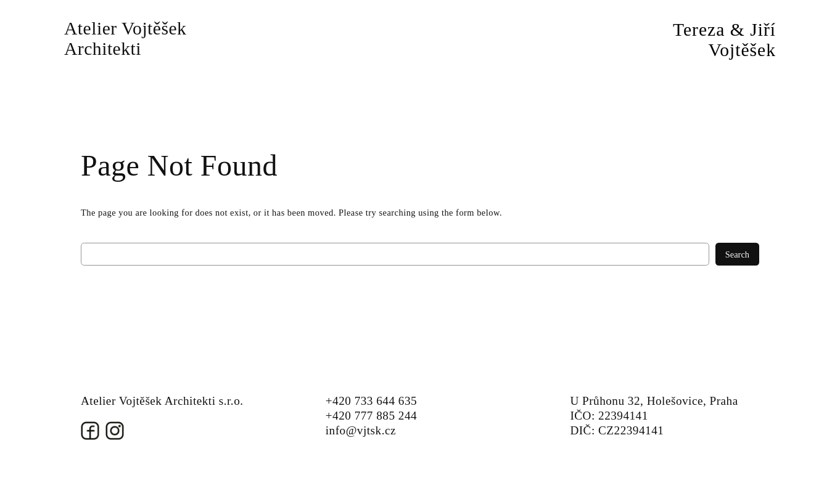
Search (737, 254)
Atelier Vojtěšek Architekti (125, 39)
